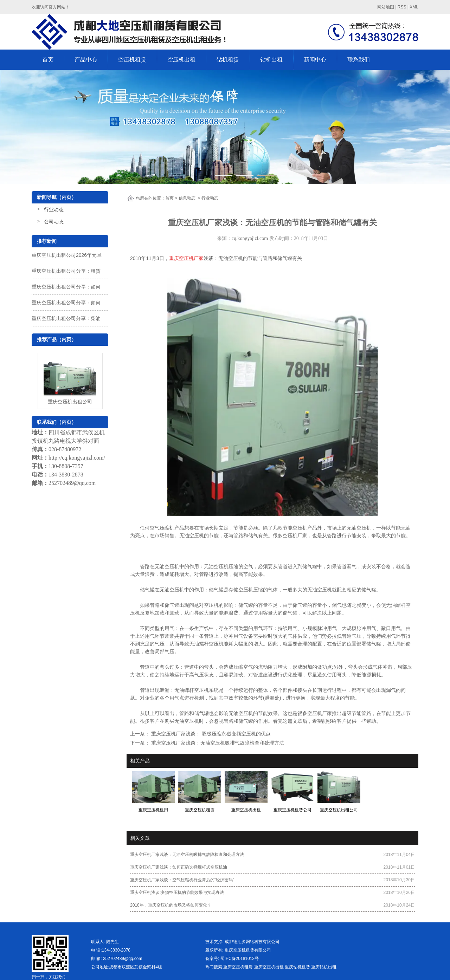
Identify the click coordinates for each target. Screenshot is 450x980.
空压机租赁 (132, 60)
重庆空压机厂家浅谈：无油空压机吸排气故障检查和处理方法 (217, 743)
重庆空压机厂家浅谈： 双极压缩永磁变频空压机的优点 (210, 734)
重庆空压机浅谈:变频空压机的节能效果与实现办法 (177, 893)
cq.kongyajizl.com (250, 238)
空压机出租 (181, 60)
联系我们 (359, 60)
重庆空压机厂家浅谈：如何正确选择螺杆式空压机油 (179, 867)
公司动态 (54, 222)
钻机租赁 (228, 60)
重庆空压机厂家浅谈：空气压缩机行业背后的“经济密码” (182, 880)
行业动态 (54, 209)
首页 (48, 60)
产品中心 (86, 60)
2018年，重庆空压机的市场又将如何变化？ (171, 905)
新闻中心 (315, 60)
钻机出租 (271, 60)
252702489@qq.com (72, 483)
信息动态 (187, 198)
